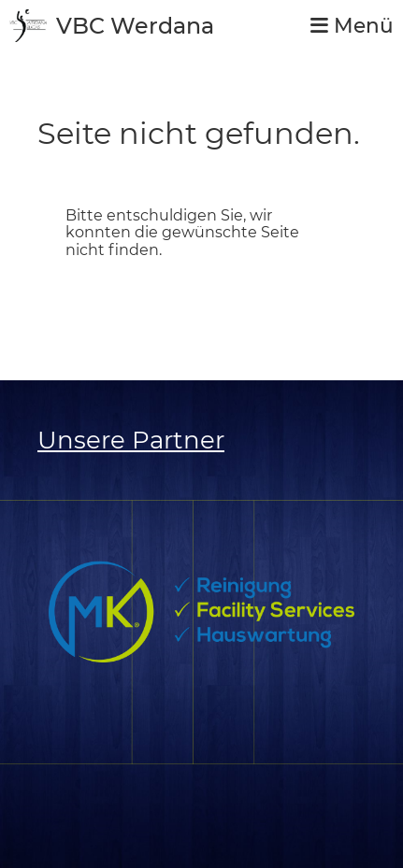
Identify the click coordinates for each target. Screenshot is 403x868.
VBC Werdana (135, 26)
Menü (352, 26)
